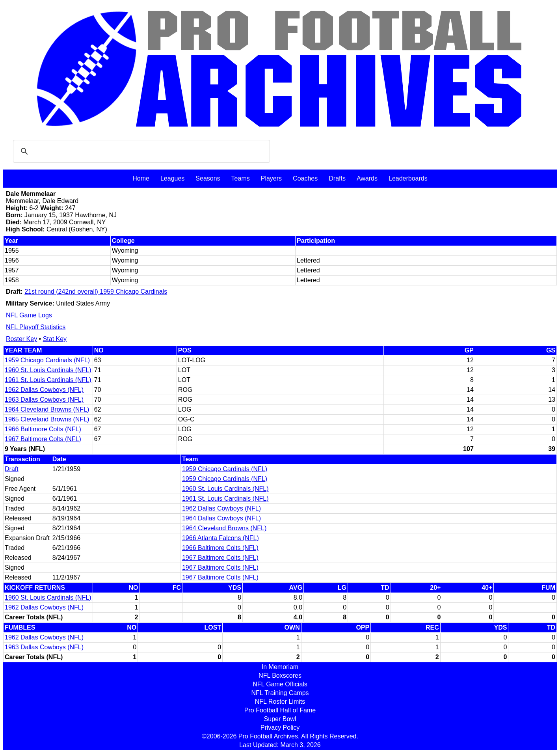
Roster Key (21, 339)
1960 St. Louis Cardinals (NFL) (48, 370)
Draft (12, 469)
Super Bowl (280, 719)
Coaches (305, 178)
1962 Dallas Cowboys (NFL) (44, 390)
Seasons (208, 178)
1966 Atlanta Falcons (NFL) (220, 538)
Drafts (337, 178)
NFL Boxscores (280, 676)
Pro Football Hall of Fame (280, 710)
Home (141, 178)
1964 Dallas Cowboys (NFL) (221, 518)
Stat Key (55, 339)
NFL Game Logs (29, 315)
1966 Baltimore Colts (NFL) (43, 429)
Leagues (172, 178)
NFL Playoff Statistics (36, 327)
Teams (241, 178)
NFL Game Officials (280, 684)
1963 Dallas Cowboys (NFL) (44, 400)
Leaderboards (408, 178)
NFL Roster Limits (280, 702)
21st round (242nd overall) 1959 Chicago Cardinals (96, 292)
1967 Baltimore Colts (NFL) (43, 439)
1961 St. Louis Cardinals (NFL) (48, 380)
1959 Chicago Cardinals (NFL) (47, 360)
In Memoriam (280, 667)
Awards (367, 178)
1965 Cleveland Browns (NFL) (47, 419)
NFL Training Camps (280, 693)
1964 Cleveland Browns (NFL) (47, 409)
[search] (140, 151)
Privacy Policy (280, 728)
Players (271, 178)
